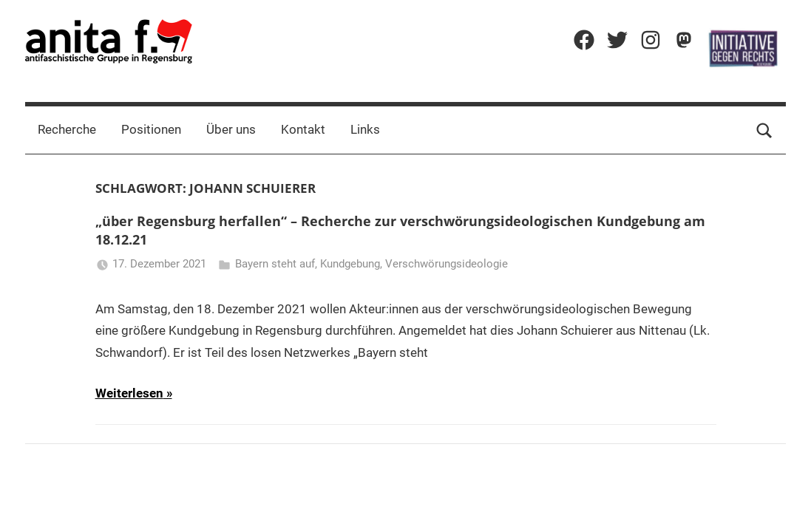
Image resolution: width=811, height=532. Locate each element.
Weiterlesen (129, 393)
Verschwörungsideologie (447, 264)
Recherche (67, 129)
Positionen (151, 129)
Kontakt (303, 129)
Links (365, 129)
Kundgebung (350, 264)
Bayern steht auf (275, 264)
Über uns (231, 129)
